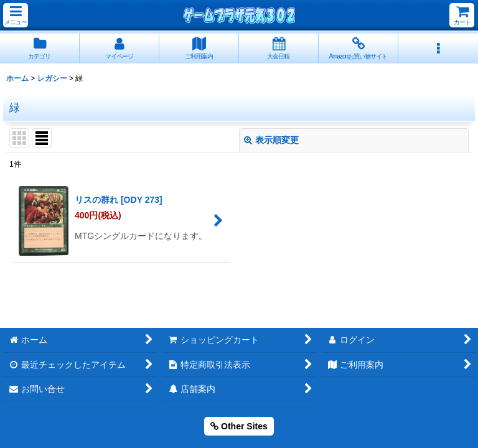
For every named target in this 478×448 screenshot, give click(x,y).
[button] (16, 15)
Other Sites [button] (239, 426)
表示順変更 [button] (271, 140)
